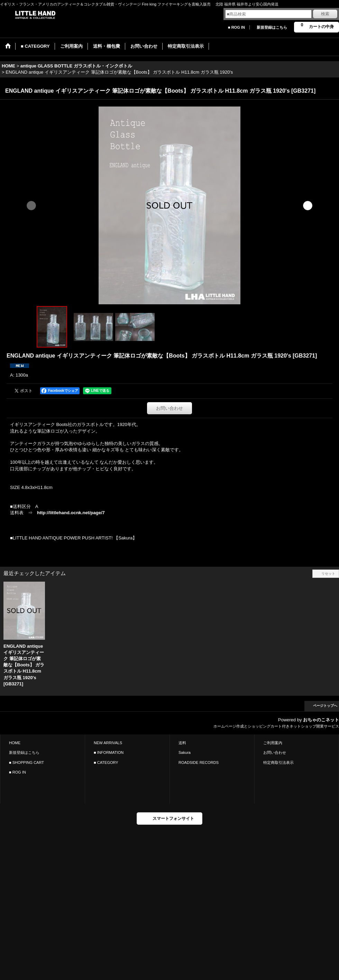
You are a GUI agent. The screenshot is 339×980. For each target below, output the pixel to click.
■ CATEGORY (106, 762)
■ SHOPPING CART (26, 762)
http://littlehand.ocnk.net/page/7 (71, 513)
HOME (15, 743)
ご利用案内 (273, 743)
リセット (328, 574)
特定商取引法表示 (278, 762)
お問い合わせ (169, 408)
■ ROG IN (236, 27)
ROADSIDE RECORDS (199, 762)
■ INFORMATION (109, 752)
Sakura (185, 752)
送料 (182, 743)
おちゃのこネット (321, 720)
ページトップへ (325, 706)
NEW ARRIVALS (108, 743)
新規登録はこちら (272, 27)
